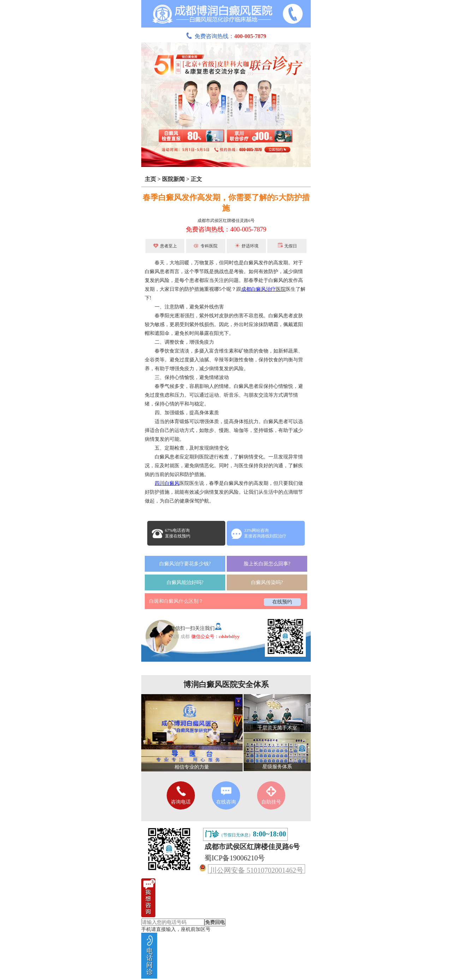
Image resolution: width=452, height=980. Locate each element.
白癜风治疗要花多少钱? (185, 564)
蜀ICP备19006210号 (235, 858)
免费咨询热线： (226, 36)
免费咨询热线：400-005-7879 (226, 229)
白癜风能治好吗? (185, 582)
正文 (196, 179)
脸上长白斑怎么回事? (267, 564)
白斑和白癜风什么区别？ (176, 601)
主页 (150, 179)
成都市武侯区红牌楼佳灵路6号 (226, 221)
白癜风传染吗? (267, 582)
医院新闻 (173, 179)
